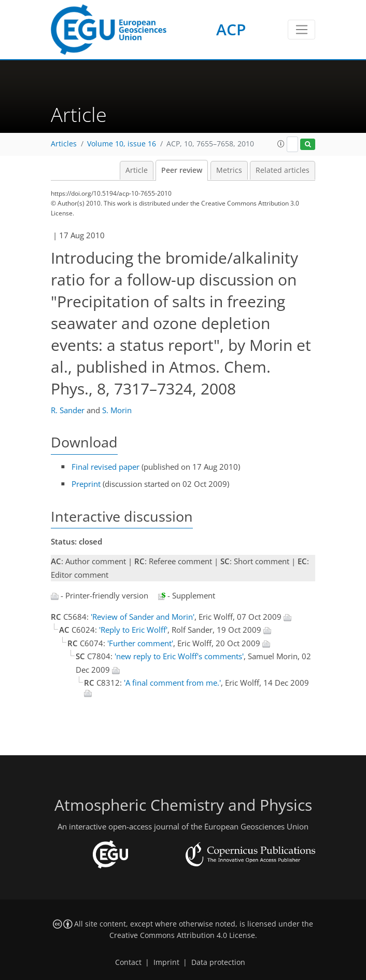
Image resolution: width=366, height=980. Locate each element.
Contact (128, 962)
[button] (281, 144)
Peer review (182, 170)
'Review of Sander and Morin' (143, 617)
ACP (231, 29)
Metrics (229, 170)
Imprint (166, 962)
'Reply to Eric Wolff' (133, 630)
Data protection (218, 962)
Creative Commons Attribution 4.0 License (182, 935)
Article (137, 170)
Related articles (283, 170)
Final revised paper (105, 467)
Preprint (86, 484)
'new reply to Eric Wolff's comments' (179, 656)
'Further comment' (140, 643)
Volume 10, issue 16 (122, 144)
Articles (64, 144)
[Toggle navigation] (301, 30)
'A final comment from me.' (172, 683)
